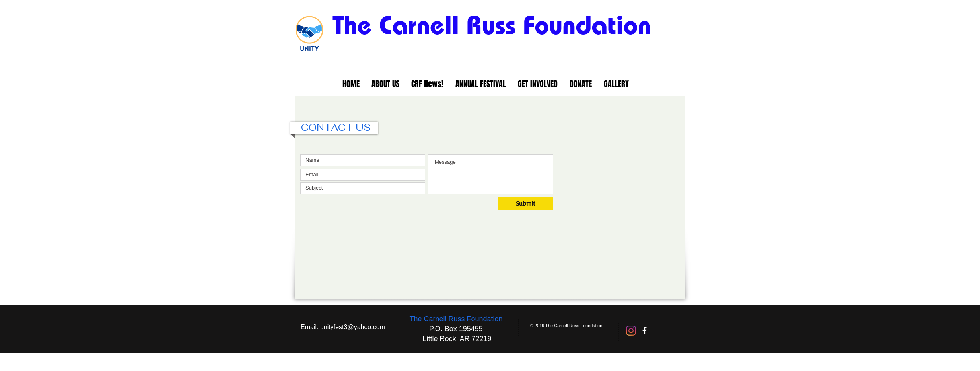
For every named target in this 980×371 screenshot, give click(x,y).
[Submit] (525, 203)
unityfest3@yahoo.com (353, 327)
